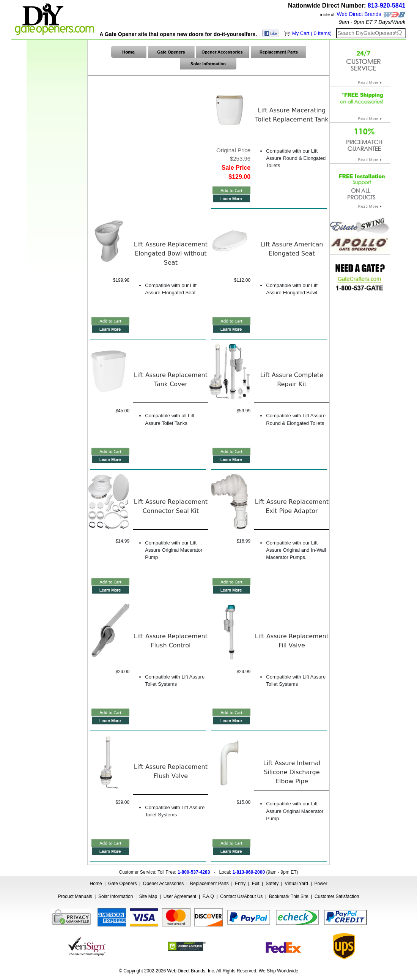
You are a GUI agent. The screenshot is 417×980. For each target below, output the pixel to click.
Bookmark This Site (289, 896)
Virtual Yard (297, 884)
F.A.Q (208, 896)
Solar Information (116, 896)
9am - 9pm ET (356, 22)
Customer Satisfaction (337, 896)
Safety (272, 884)
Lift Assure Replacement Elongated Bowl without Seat (171, 253)
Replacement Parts (209, 884)
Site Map (148, 896)
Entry (240, 884)
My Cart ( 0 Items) (312, 33)
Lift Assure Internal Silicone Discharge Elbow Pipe (292, 772)
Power (321, 884)
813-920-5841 (387, 6)
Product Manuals (75, 896)
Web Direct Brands (359, 14)
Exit (256, 884)
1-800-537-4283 (194, 872)
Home (96, 884)
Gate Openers (122, 884)
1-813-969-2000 (249, 872)
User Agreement (180, 896)
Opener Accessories (163, 884)
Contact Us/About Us (241, 896)
